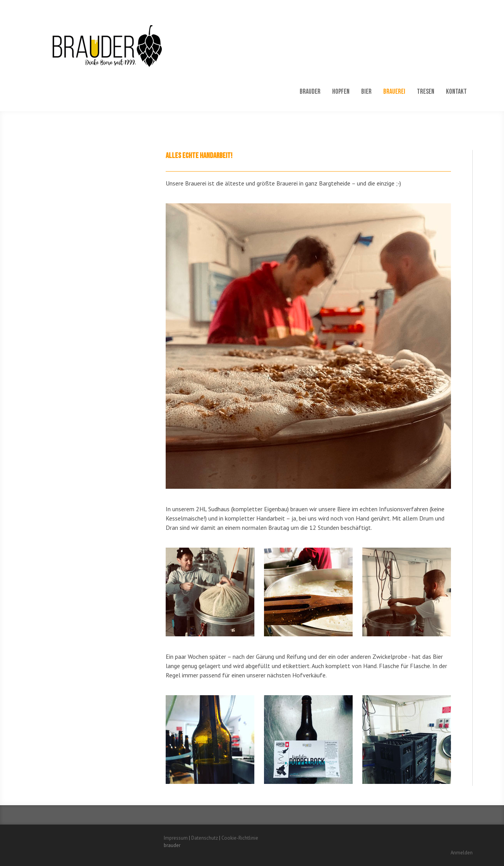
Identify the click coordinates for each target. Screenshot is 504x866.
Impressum (176, 838)
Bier (366, 92)
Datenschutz (205, 838)
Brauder (310, 92)
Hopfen (341, 92)
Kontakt (456, 92)
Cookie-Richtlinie (240, 838)
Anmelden (462, 853)
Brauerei (394, 92)
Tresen (426, 92)
